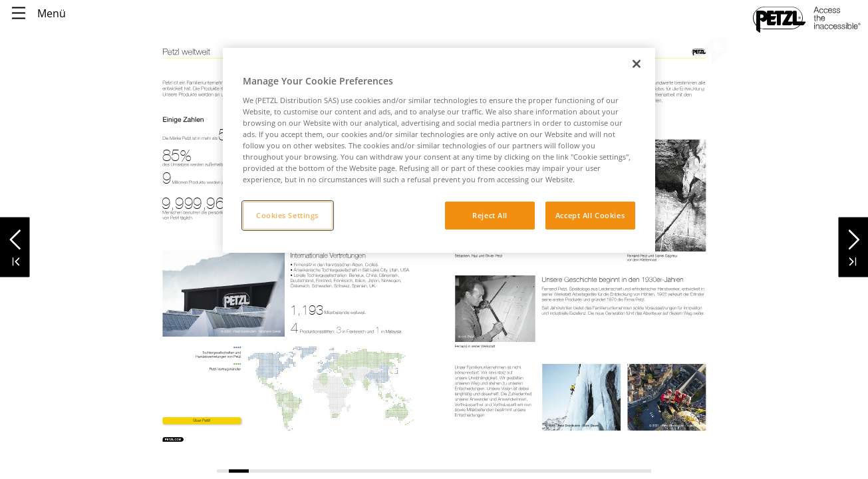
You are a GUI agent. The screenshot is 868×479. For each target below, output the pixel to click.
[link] (202, 420)
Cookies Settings (287, 215)
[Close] (637, 64)
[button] (15, 236)
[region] (439, 150)
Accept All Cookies (590, 215)
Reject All (490, 215)
